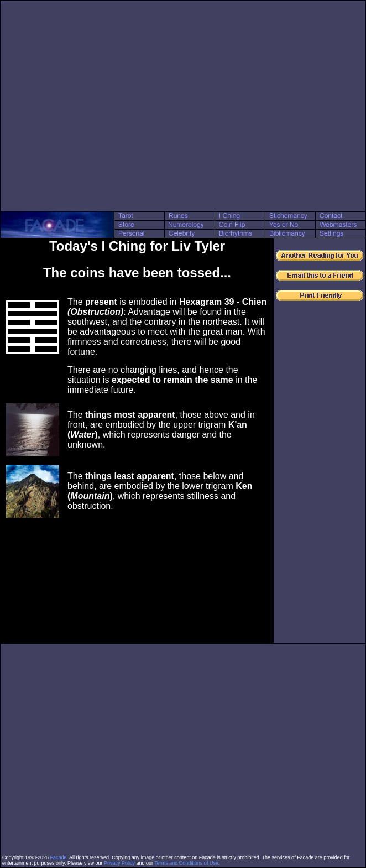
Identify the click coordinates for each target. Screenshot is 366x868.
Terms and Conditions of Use (186, 863)
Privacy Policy (119, 863)
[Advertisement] (104, 106)
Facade (59, 857)
